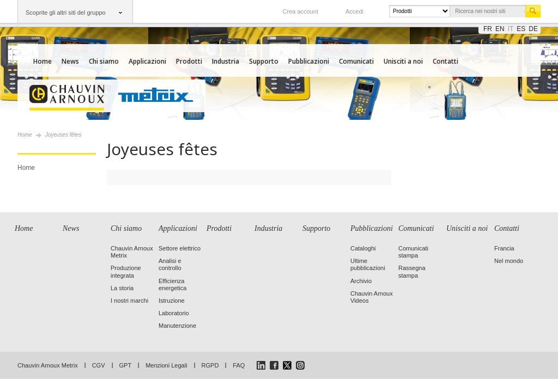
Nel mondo (509, 261)
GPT (126, 365)
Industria (226, 61)
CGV (99, 365)
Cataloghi (363, 248)
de (533, 29)
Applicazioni (147, 61)
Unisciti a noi (403, 61)
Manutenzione (177, 326)
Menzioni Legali (166, 365)
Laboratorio (174, 313)
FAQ (239, 365)
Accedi (354, 11)
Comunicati (356, 61)
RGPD (210, 365)
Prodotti (189, 61)
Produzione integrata (126, 271)
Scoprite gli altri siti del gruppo (66, 13)
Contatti (445, 61)
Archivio (361, 281)
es (521, 29)
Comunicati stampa (413, 252)
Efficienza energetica (172, 284)
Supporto (264, 61)
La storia (122, 288)
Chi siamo (104, 61)
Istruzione (172, 301)
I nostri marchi (129, 301)
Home (43, 61)
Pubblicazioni (309, 61)
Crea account (301, 11)
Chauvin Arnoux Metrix (48, 365)
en (500, 29)
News (70, 61)
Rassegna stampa (412, 271)
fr (488, 29)
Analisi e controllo (170, 264)
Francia (504, 248)
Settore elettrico (180, 248)
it (511, 29)
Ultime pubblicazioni (368, 264)
